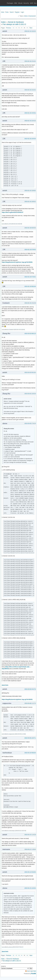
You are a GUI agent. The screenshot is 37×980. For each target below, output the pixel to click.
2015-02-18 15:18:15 (30, 61)
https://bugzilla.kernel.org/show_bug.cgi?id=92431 (17, 699)
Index (3, 12)
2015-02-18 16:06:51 (30, 191)
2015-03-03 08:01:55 (30, 333)
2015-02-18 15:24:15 (30, 90)
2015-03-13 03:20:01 (30, 872)
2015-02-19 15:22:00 (30, 303)
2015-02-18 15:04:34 (30, 31)
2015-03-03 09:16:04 (30, 372)
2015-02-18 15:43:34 (30, 121)
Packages (10, 3)
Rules (7, 12)
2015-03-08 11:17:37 (30, 703)
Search (12, 12)
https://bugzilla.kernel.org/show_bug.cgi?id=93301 (17, 262)
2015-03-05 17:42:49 (30, 423)
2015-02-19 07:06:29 (30, 249)
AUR (31, 3)
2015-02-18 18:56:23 (30, 202)
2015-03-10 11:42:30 (30, 835)
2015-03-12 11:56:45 (30, 849)
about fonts (5, 685)
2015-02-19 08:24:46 (30, 286)
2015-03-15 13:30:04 (30, 888)
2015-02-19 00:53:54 (30, 228)
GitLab (20, 3)
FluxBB (33, 974)
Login (22, 12)
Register (17, 12)
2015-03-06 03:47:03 (30, 689)
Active (26, 16)
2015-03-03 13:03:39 (30, 394)
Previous (9, 28)
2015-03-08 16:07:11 (30, 738)
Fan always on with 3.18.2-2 (14, 24)
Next (31, 28)
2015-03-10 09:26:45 (30, 753)
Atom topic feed (31, 971)
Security (26, 3)
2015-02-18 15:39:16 (30, 113)
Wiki (16, 3)
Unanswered (32, 16)
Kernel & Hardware (16, 22)
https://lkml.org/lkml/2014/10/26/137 (13, 212)
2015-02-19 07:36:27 (30, 277)
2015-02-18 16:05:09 (30, 139)
